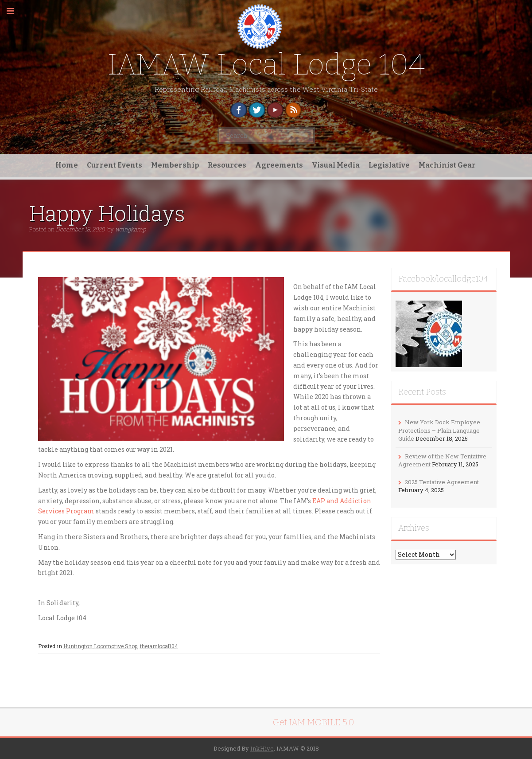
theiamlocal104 (159, 646)
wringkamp (130, 229)
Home (67, 165)
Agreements (279, 165)
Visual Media (336, 165)
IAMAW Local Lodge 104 (266, 65)
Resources (227, 165)
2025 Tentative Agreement (442, 482)
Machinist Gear (447, 165)
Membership (175, 165)
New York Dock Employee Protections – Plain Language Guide (439, 430)
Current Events (115, 165)
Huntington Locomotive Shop (100, 646)
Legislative (389, 165)
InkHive (262, 748)
